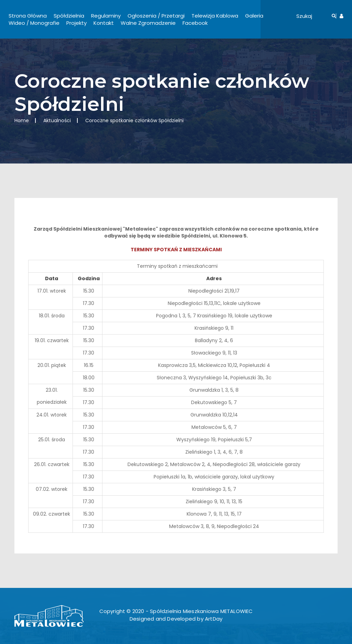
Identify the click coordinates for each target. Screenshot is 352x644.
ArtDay (214, 619)
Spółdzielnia (69, 16)
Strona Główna (28, 16)
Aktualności (57, 120)
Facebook (195, 23)
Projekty (76, 23)
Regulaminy (106, 16)
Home (22, 120)
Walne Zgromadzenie (148, 23)
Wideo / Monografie (34, 23)
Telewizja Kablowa (215, 16)
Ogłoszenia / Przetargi (156, 16)
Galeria (254, 16)
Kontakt (104, 23)
